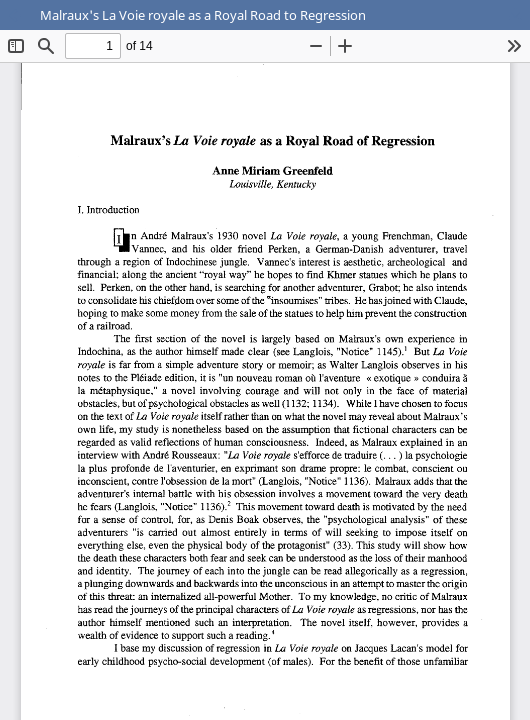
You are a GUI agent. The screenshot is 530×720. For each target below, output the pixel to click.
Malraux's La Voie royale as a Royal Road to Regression (203, 15)
